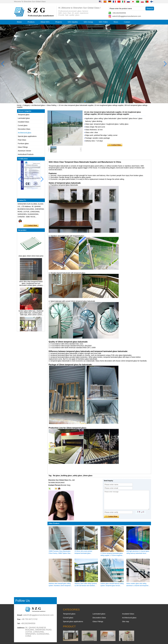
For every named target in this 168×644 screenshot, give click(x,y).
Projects (59, 22)
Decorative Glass (24, 129)
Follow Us (23, 601)
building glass (66, 476)
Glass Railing (52, 105)
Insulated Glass (24, 122)
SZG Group (88, 22)
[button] (79, 101)
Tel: (19, 623)
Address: (21, 628)
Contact (127, 22)
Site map (125, 621)
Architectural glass (38, 105)
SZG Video (103, 22)
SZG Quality (73, 22)
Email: (20, 615)
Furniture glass (23, 144)
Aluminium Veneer (24, 151)
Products (31, 22)
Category (26, 105)
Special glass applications (27, 136)
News (116, 22)
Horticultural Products (26, 154)
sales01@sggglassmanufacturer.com (127, 16)
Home (19, 22)
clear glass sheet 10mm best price (31, 257)
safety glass (77, 476)
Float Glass (22, 140)
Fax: (19, 619)
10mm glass (88, 476)
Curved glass (23, 125)
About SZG (45, 22)
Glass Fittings (23, 147)
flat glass (56, 476)
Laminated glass (24, 118)
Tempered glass (24, 115)
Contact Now (31, 225)
